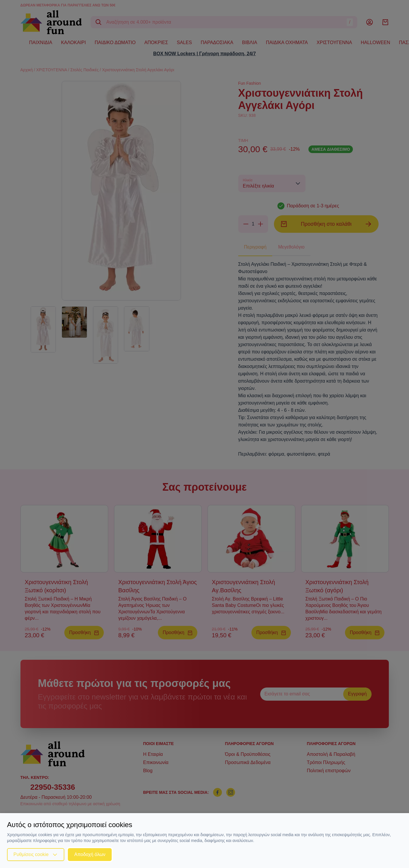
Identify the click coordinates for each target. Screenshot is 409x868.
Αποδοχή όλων (90, 854)
